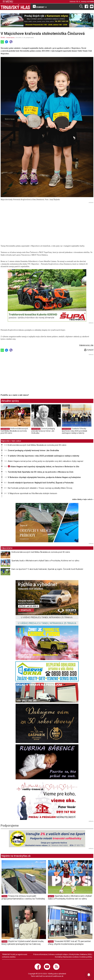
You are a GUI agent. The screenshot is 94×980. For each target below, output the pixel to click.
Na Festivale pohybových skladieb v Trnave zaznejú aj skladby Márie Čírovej (40, 488)
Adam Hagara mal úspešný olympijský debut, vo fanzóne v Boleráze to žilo (44, 467)
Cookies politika (86, 957)
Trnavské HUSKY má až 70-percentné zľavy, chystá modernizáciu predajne (69, 943)
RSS (90, 954)
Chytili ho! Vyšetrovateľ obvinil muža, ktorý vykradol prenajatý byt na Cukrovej (23, 943)
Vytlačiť (89, 350)
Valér (92, 1)
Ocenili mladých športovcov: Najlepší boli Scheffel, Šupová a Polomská (41, 483)
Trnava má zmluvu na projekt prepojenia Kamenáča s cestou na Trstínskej (23, 897)
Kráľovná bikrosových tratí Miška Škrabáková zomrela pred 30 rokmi (14, 431)
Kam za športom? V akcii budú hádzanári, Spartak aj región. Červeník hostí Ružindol (47, 569)
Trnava (4, 896)
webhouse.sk (58, 976)
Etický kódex (74, 954)
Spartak (51, 896)
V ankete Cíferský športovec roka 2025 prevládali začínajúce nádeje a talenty (74, 431)
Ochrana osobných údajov (58, 954)
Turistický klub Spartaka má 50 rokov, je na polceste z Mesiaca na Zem (41, 472)
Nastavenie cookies (71, 957)
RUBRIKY (40, 7)
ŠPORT (3, 37)
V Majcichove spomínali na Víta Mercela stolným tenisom (32, 493)
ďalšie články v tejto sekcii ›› (83, 499)
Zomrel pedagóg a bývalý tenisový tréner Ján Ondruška (43, 431)
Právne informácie (40, 954)
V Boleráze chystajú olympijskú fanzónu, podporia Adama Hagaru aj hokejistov (44, 477)
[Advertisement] (47, 223)
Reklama (84, 954)
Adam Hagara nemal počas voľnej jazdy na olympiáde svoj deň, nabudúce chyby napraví (45, 461)
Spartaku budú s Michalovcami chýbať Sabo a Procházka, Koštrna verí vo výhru (45, 561)
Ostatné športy (10, 37)
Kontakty (58, 957)
